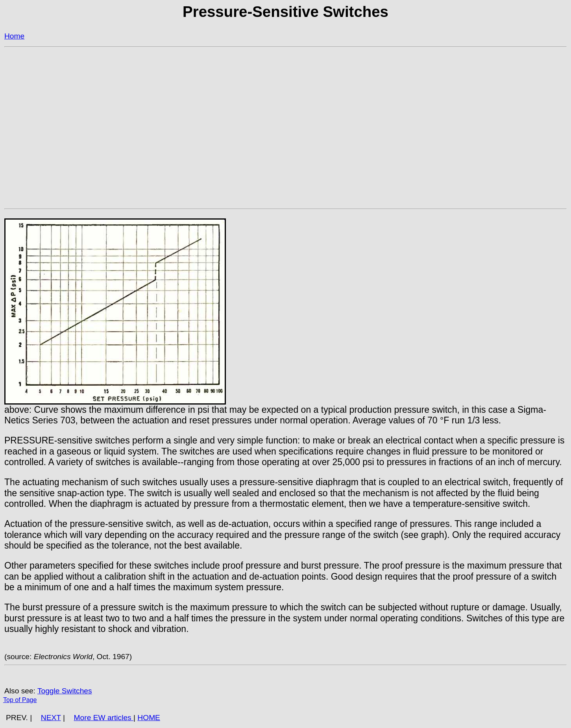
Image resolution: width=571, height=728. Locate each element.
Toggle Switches (65, 691)
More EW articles (104, 718)
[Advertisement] (240, 115)
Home (14, 36)
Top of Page (20, 700)
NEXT (51, 718)
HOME (149, 718)
